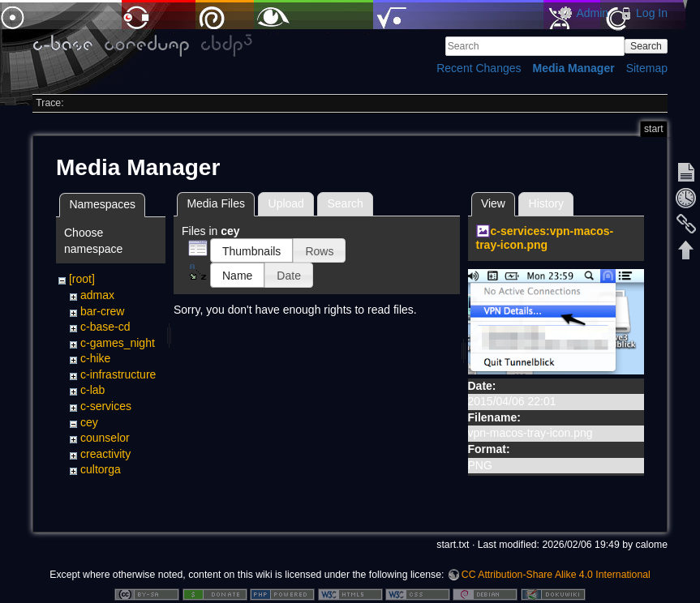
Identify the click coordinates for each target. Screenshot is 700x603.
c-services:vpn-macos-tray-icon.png (545, 238)
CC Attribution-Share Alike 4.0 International (556, 550)
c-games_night (118, 343)
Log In (652, 13)
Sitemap (647, 68)
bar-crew (102, 311)
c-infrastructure (118, 374)
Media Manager (574, 68)
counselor (105, 438)
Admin (592, 13)
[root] (82, 279)
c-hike (95, 358)
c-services (106, 406)
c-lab (92, 390)
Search (646, 46)
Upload (286, 203)
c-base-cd (105, 327)
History (547, 203)
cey (89, 422)
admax (97, 295)
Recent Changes (479, 68)
